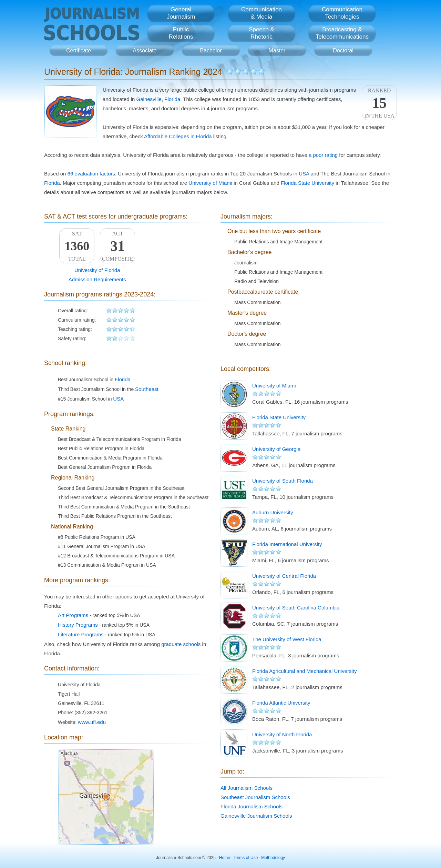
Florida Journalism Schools (252, 806)
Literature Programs (81, 634)
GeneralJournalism (181, 13)
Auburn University (273, 512)
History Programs (78, 625)
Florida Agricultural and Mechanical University (304, 671)
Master (277, 51)
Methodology (273, 858)
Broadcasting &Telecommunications (342, 33)
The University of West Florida (287, 639)
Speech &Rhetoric (261, 33)
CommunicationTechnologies (342, 13)
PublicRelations (181, 33)
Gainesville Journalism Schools (256, 816)
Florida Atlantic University (281, 703)
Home (225, 858)
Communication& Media (261, 13)
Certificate (79, 51)
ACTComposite (117, 246)
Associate (145, 51)
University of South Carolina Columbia (296, 608)
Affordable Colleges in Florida (178, 136)
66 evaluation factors (91, 174)
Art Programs (73, 615)
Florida (172, 99)
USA (304, 174)
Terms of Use (246, 858)
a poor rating (323, 155)
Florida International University (287, 544)
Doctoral (343, 51)
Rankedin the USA (379, 103)
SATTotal (77, 246)
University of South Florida (283, 481)
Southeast (147, 389)
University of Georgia (276, 449)
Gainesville (149, 99)
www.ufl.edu (92, 722)
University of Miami (210, 183)
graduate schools (181, 644)
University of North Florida (282, 734)
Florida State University (307, 183)
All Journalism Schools (247, 788)
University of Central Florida (284, 576)
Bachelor (211, 51)
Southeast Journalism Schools (255, 797)
